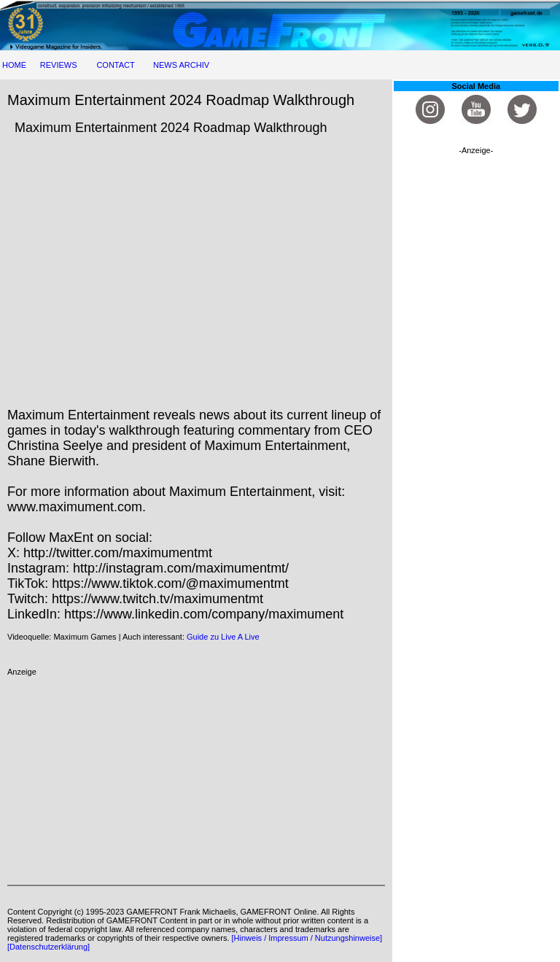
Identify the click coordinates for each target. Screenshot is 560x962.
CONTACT (115, 65)
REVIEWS (59, 65)
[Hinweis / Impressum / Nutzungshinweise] (307, 938)
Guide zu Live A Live (223, 637)
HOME (14, 65)
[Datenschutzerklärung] (48, 947)
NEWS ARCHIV (181, 65)
